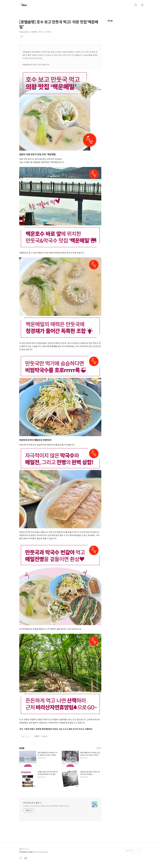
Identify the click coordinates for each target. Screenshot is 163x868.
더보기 (99, 748)
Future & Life (24, 32)
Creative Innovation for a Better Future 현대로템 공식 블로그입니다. (47, 806)
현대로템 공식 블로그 (32, 803)
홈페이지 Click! (24, 849)
